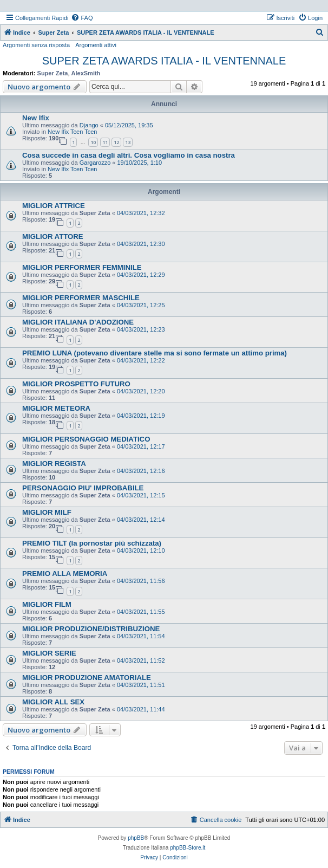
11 (105, 142)
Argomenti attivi (96, 45)
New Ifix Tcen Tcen (72, 132)
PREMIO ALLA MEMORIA (65, 574)
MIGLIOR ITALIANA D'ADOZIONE (78, 322)
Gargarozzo (95, 163)
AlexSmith (86, 73)
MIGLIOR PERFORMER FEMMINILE (82, 267)
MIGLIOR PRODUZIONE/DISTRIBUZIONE (91, 629)
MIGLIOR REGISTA (54, 464)
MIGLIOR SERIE (49, 653)
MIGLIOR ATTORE (53, 237)
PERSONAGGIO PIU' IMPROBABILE (83, 488)
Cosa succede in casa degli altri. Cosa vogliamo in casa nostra (129, 155)
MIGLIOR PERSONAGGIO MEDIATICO (86, 439)
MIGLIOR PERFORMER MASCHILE (81, 298)
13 (128, 142)
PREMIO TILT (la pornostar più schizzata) (92, 543)
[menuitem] (82, 18)
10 (93, 142)
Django (89, 125)
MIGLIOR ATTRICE (54, 206)
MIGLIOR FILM (47, 604)
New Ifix (36, 118)
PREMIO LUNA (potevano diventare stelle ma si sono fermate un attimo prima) (155, 353)
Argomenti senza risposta (36, 45)
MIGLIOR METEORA (56, 408)
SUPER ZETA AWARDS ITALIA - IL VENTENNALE (164, 61)
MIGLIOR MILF (47, 512)
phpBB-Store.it (188, 848)
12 (116, 142)
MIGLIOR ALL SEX (53, 702)
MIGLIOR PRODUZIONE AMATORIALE (87, 678)
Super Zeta (53, 73)
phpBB (136, 838)
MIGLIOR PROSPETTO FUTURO (76, 384)
